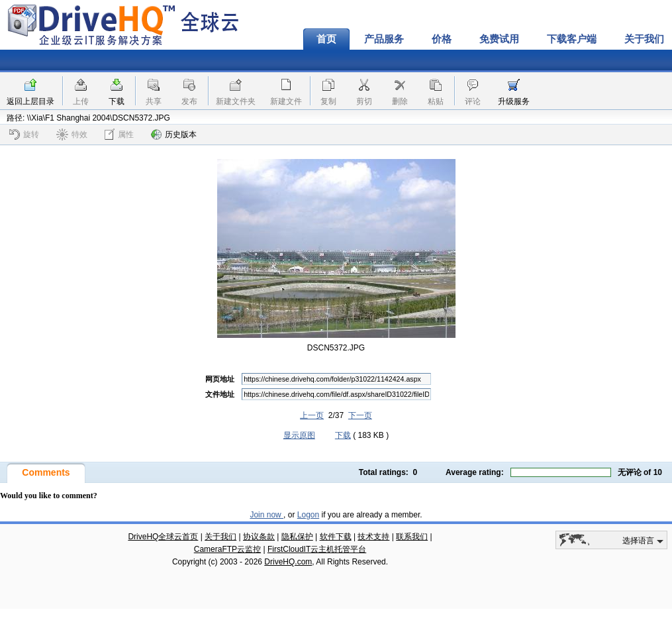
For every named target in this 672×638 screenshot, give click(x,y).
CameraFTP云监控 (227, 549)
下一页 (360, 415)
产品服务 (384, 39)
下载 (117, 101)
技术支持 (373, 537)
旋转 (24, 134)
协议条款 (259, 537)
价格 (442, 39)
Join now (266, 515)
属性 (119, 134)
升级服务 (514, 101)
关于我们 (220, 537)
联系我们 (412, 537)
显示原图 (299, 435)
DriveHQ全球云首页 (163, 537)
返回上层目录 (30, 101)
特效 (72, 134)
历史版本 (174, 134)
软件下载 (336, 537)
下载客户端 (572, 39)
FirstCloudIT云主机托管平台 (317, 549)
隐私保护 (297, 537)
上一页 (312, 415)
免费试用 (499, 39)
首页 (326, 39)
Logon (308, 515)
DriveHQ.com (288, 562)
